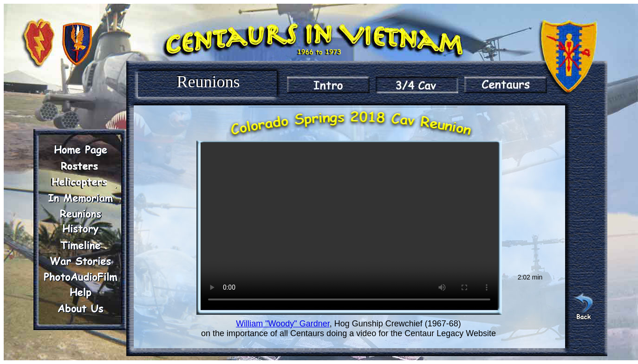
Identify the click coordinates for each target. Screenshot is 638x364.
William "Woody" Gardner (283, 324)
